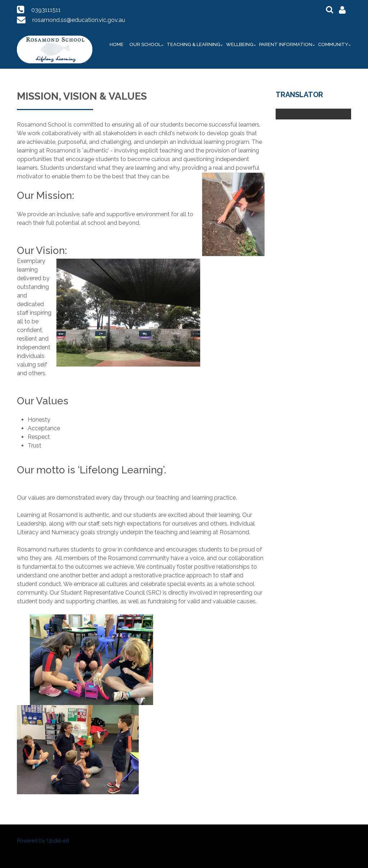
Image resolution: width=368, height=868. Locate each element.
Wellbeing (240, 44)
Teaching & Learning (194, 44)
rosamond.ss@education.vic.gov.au (79, 20)
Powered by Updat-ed (43, 841)
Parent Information (286, 44)
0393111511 (46, 10)
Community (333, 44)
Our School (145, 44)
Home (117, 44)
